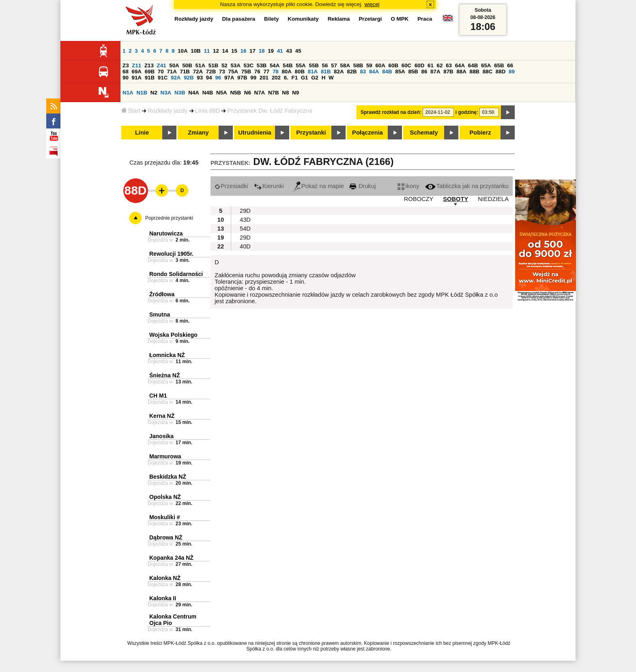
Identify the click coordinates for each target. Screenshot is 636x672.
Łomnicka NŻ (167, 355)
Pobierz (480, 133)
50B (187, 65)
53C (249, 65)
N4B (208, 93)
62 (440, 65)
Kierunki (269, 186)
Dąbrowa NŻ (166, 537)
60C (406, 65)
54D (245, 229)
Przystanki (311, 133)
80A (286, 72)
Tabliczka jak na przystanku (467, 186)
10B (196, 51)
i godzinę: (467, 112)
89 (512, 72)
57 (334, 65)
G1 (305, 78)
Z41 (162, 65)
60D (419, 65)
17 (252, 51)
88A (461, 72)
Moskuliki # (164, 517)
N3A (166, 93)
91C (163, 78)
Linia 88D (208, 111)
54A (275, 65)
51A (200, 65)
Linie (142, 133)
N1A (128, 93)
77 (266, 72)
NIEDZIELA (493, 199)
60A (380, 65)
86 (424, 72)
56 (325, 65)
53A (235, 65)
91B (150, 78)
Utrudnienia (255, 133)
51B (213, 65)
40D (245, 246)
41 (280, 51)
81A (313, 72)
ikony (408, 186)
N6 (248, 93)
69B (150, 72)
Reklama (339, 19)
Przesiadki (231, 186)
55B (314, 65)
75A (233, 72)
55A (301, 65)
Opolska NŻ (165, 497)
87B (448, 72)
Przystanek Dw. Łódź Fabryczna (270, 111)
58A (345, 65)
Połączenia (367, 133)
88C (488, 72)
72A (198, 72)
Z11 (136, 65)
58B (358, 65)
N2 (154, 93)
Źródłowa (162, 294)
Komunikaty (303, 19)
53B (262, 65)
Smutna (160, 315)
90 (126, 78)
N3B (180, 93)
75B (246, 72)
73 (222, 72)
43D (245, 220)
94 (209, 78)
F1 (294, 78)
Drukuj (363, 186)
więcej (372, 4)
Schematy (424, 133)
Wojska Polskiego (173, 335)
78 (276, 72)
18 (262, 51)
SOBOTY (456, 199)
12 (216, 51)
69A (137, 72)
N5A (222, 93)
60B (393, 65)
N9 (295, 93)
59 (369, 65)
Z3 (126, 65)
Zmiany (198, 133)
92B (189, 78)
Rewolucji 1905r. (171, 254)
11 (207, 51)
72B (211, 72)
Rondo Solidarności (176, 274)
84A (374, 72)
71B (185, 72)
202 (276, 78)
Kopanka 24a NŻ (171, 558)
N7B (274, 93)
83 (363, 72)
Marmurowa (165, 456)
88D (501, 72)
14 (225, 51)
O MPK (400, 19)
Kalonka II (163, 598)
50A (174, 65)
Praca (425, 19)
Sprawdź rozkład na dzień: (391, 112)
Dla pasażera (239, 19)
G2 (315, 78)
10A (183, 51)
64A (460, 65)
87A (435, 72)
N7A (260, 93)
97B (242, 78)
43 (289, 51)
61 (431, 65)
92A (176, 78)
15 (234, 51)
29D (245, 211)
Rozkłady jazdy (168, 111)
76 (257, 72)
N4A (194, 93)
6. (286, 78)
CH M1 (158, 396)
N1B (142, 93)
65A (486, 65)
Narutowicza (166, 233)
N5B (235, 93)
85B (413, 72)
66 (510, 65)
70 (161, 72)
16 (244, 51)
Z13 (149, 65)
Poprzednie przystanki (169, 218)
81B (326, 72)
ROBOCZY (419, 199)
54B (288, 65)
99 (253, 78)
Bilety (271, 19)
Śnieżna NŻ (164, 375)
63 (449, 65)
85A (400, 72)
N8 (285, 93)
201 (264, 78)
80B (300, 72)
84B (387, 72)
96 (218, 78)
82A (339, 72)
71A (172, 72)
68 (126, 72)
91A (137, 78)
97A (229, 78)
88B (475, 72)
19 (271, 51)
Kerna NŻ (162, 416)
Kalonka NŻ (165, 578)
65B (499, 65)
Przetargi (370, 19)
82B (352, 72)
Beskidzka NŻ (168, 477)
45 (298, 51)
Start (131, 111)
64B (473, 65)
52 (225, 65)
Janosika (161, 436)
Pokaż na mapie (319, 186)
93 (200, 78)
